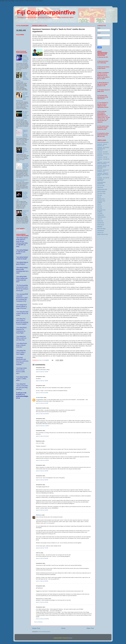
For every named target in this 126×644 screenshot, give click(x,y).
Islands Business (101, 217)
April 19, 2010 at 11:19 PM (42, 426)
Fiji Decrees (100, 187)
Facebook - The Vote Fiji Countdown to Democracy (103, 179)
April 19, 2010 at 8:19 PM (42, 393)
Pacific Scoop (101, 225)
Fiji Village (100, 213)
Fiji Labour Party (101, 193)
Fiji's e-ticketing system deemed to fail (25, 150)
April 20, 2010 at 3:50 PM (42, 480)
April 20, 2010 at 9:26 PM (42, 558)
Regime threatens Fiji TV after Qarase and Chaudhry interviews (26, 59)
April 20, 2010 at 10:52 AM (42, 436)
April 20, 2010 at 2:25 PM (42, 471)
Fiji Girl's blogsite (101, 191)
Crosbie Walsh (40, 398)
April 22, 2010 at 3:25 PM (42, 602)
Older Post (90, 628)
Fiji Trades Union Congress (101, 211)
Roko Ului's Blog (101, 229)
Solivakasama (101, 230)
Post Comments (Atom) (45, 632)
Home (63, 628)
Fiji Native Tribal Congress (101, 202)
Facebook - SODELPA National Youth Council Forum (103, 175)
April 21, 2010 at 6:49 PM (42, 581)
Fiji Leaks (100, 195)
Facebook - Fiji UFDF (103, 152)
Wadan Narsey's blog (102, 234)
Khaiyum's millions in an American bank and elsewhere (25, 133)
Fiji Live (99, 197)
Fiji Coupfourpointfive (46, 12)
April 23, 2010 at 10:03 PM (42, 619)
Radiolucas (39, 515)
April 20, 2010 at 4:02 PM (42, 510)
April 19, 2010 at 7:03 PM (42, 372)
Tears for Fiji (100, 232)
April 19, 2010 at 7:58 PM (42, 381)
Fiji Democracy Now (102, 189)
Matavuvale (100, 221)
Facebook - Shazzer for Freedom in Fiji (103, 171)
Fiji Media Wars (101, 199)
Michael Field (101, 223)
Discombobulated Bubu (103, 142)
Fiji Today (100, 208)
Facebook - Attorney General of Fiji (102, 145)
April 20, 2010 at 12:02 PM (42, 460)
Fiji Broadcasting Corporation (101, 183)
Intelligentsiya (101, 215)
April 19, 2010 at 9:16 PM (42, 403)
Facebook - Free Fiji (102, 157)
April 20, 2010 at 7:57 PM (42, 548)
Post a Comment (38, 622)
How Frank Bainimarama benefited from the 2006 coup (26, 166)
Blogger (70, 638)
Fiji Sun (99, 204)
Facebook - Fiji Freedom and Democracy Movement (103, 149)
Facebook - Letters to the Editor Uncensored (103, 163)
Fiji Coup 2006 (101, 186)
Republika (100, 227)
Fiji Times (100, 206)
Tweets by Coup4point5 (21, 231)
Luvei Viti (100, 219)
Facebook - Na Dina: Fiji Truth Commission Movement (103, 167)
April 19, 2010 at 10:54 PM (42, 414)
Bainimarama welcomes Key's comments (22, 181)
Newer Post (36, 628)
